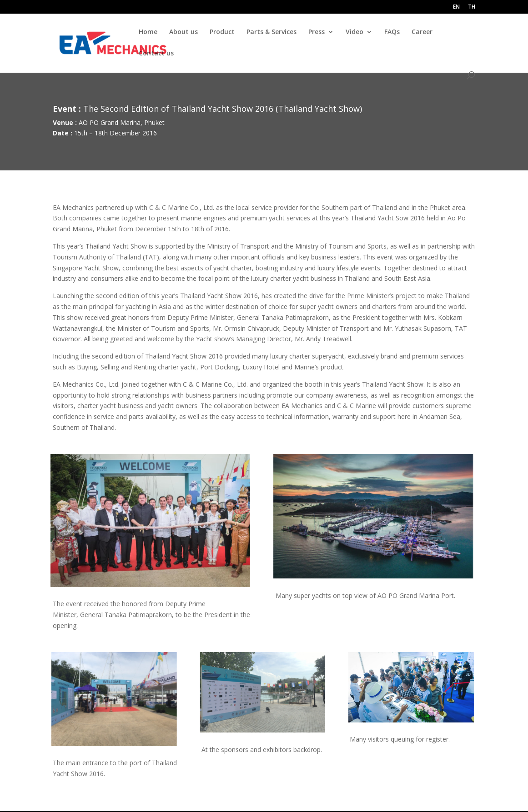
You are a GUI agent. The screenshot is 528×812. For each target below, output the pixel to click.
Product (222, 32)
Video (355, 32)
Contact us (156, 54)
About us (184, 32)
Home (148, 32)
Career (422, 32)
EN (456, 7)
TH (472, 7)
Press (317, 32)
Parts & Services (272, 32)
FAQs (392, 32)
